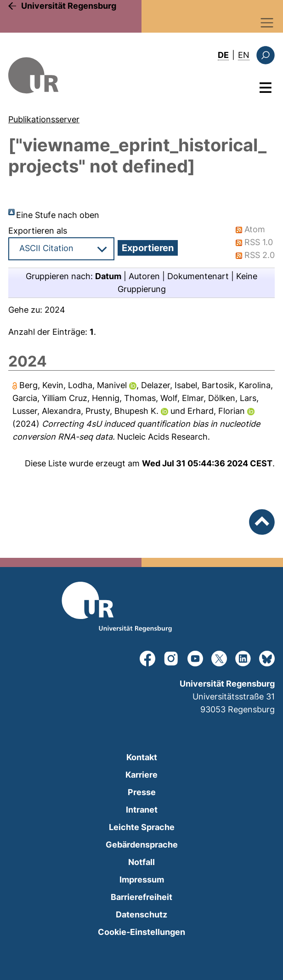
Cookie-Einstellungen (141, 932)
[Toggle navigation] (267, 23)
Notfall (141, 862)
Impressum (142, 880)
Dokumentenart (198, 276)
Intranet (142, 810)
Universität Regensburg (69, 6)
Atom (255, 229)
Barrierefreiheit (141, 897)
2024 (55, 310)
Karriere (141, 775)
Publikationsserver (44, 119)
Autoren (144, 276)
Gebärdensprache (142, 845)
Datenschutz (141, 914)
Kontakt (142, 757)
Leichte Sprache (142, 827)
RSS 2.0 (260, 255)
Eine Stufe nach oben (58, 215)
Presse (142, 792)
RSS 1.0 (259, 242)
